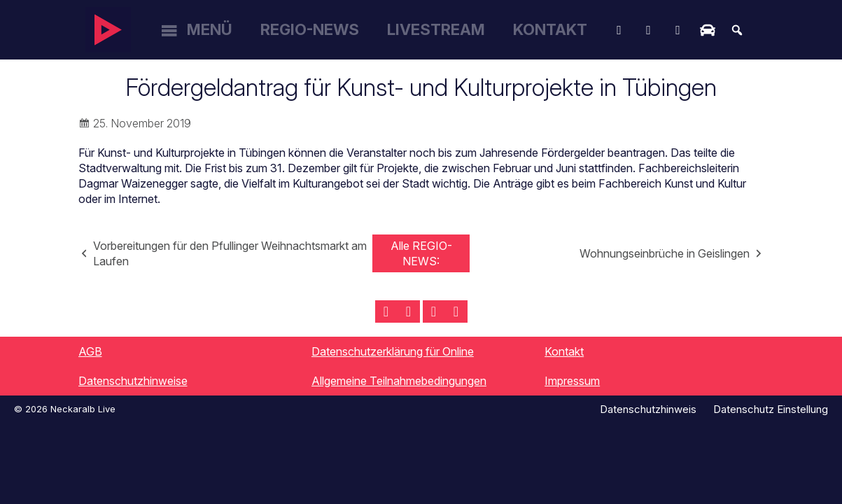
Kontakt (550, 29)
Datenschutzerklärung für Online (393, 351)
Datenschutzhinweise (133, 381)
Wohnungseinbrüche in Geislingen (665, 253)
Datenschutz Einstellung (771, 409)
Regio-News (310, 29)
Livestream (436, 29)
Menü (210, 29)
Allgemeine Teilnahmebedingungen (399, 381)
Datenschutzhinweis (648, 409)
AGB (90, 351)
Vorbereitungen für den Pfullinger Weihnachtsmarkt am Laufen (230, 253)
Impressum (572, 381)
